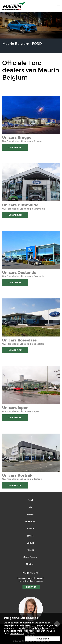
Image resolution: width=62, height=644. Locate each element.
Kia (30, 507)
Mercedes (30, 521)
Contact (31, 587)
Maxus (30, 514)
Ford (30, 500)
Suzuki (30, 543)
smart (30, 536)
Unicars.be (15, 147)
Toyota (30, 550)
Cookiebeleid (17, 634)
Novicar (30, 564)
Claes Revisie (30, 557)
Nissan (30, 529)
